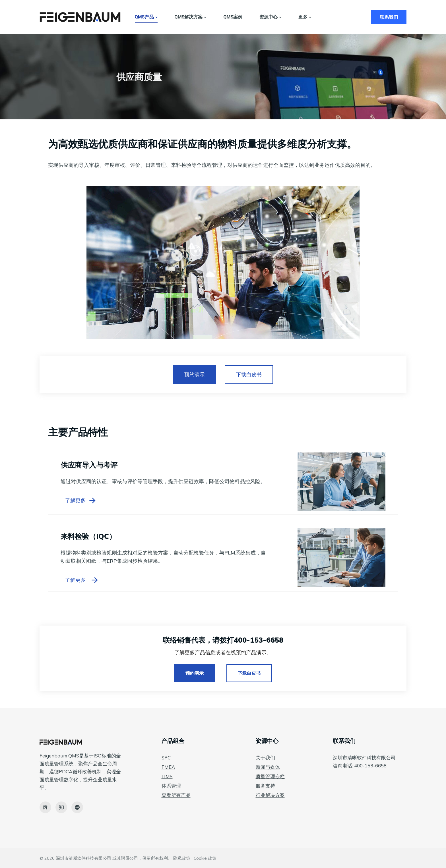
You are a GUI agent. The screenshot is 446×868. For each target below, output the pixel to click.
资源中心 (270, 17)
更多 (305, 17)
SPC (166, 758)
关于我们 (265, 758)
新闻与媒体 (268, 767)
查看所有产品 (176, 795)
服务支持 (265, 786)
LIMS (167, 776)
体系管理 (171, 786)
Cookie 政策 (205, 858)
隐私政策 (182, 858)
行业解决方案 (270, 795)
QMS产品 (146, 17)
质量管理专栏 (270, 776)
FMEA (168, 767)
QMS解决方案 (191, 17)
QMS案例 (233, 17)
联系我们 (389, 17)
